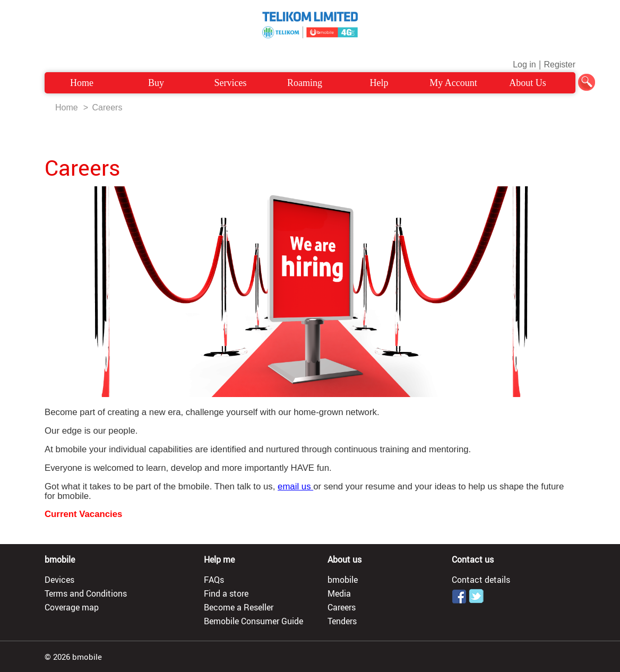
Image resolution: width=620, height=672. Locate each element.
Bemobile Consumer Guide (253, 621)
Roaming (305, 83)
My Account (453, 83)
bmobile (343, 580)
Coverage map (72, 607)
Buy (156, 83)
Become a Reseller (239, 607)
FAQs (214, 580)
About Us (528, 83)
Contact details (481, 580)
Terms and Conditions (86, 593)
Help (379, 83)
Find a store (226, 593)
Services (231, 83)
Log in (524, 64)
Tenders (342, 621)
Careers (107, 107)
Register (559, 64)
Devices (59, 580)
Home (82, 83)
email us (295, 486)
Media (339, 593)
